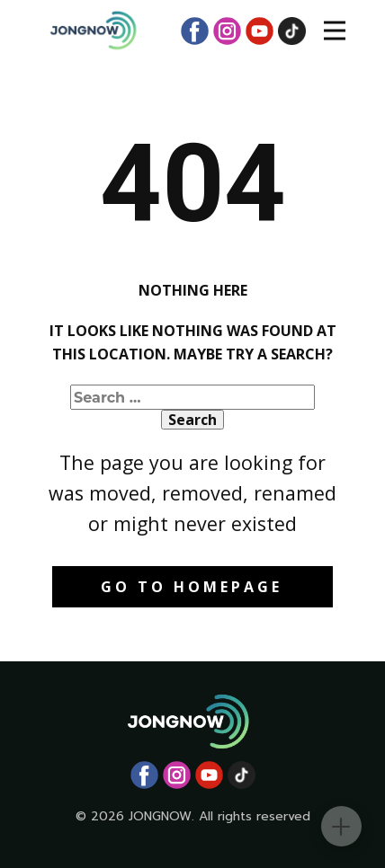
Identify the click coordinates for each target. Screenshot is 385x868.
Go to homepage (192, 587)
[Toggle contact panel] (341, 826)
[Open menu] (335, 31)
